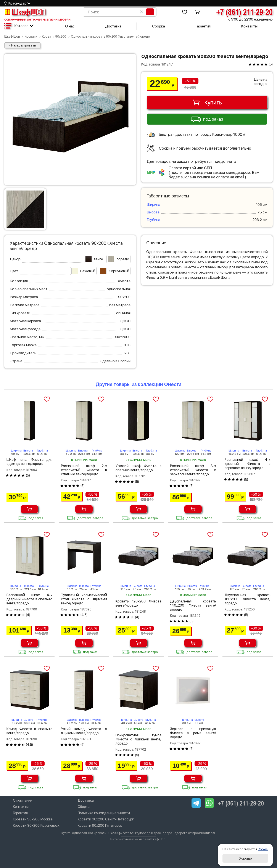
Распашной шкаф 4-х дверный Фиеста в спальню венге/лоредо (29, 599)
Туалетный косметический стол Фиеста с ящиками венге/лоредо (84, 599)
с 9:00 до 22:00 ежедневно (250, 19)
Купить (207, 102)
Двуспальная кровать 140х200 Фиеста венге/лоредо (193, 605)
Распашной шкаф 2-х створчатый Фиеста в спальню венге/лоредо (84, 470)
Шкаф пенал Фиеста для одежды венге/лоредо (29, 462)
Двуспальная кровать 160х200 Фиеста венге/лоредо (248, 599)
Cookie (263, 849)
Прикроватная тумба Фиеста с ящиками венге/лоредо (138, 739)
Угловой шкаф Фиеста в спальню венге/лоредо (138, 468)
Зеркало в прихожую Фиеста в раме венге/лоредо (193, 733)
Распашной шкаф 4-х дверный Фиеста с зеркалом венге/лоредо (248, 464)
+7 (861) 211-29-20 (244, 12)
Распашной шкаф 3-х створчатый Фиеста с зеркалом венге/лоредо (193, 470)
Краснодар (17, 3)
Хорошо (246, 858)
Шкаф (25, 12)
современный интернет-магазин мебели (37, 19)
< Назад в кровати (22, 45)
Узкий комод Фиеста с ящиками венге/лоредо (84, 731)
